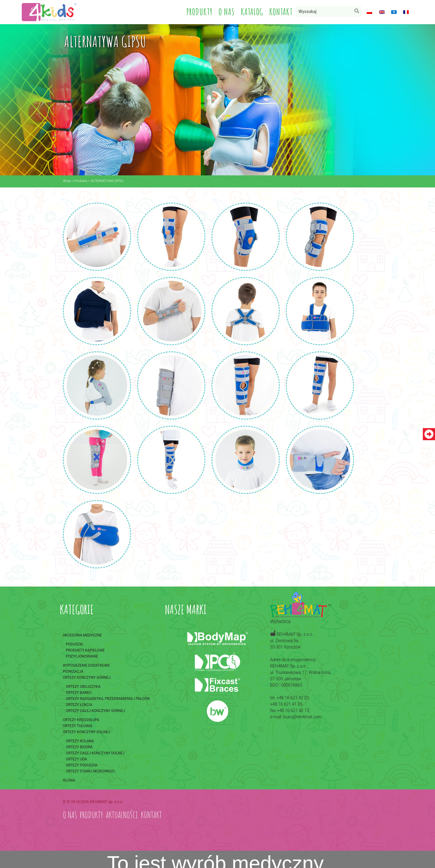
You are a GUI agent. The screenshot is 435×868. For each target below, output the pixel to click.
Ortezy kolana (80, 741)
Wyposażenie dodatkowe (86, 665)
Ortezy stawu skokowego (90, 771)
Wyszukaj (358, 12)
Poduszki (74, 644)
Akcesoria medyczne (82, 635)
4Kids (67, 181)
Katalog (252, 12)
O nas (227, 12)
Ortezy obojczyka (83, 687)
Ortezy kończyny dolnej (86, 732)
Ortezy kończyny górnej (87, 678)
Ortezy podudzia (82, 765)
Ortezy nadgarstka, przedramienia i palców (108, 699)
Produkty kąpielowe (85, 650)
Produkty (200, 12)
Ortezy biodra (79, 747)
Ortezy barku (79, 693)
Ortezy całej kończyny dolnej (95, 753)
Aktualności (122, 815)
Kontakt (281, 12)
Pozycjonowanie (82, 656)
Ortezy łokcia (79, 705)
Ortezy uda (76, 759)
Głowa (69, 780)
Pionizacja (73, 671)
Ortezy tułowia (78, 726)
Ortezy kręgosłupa (81, 720)
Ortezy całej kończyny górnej (95, 711)
